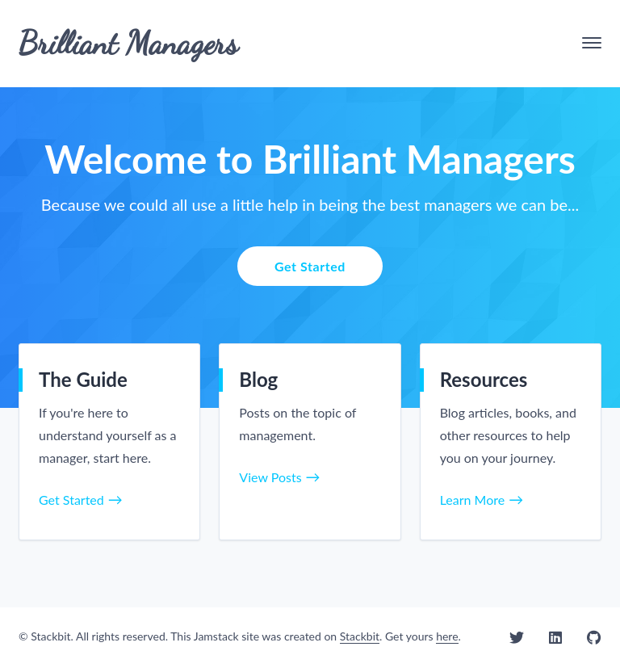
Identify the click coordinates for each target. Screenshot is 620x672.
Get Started (310, 266)
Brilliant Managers (128, 43)
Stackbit (360, 636)
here (447, 636)
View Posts (270, 477)
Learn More (473, 500)
